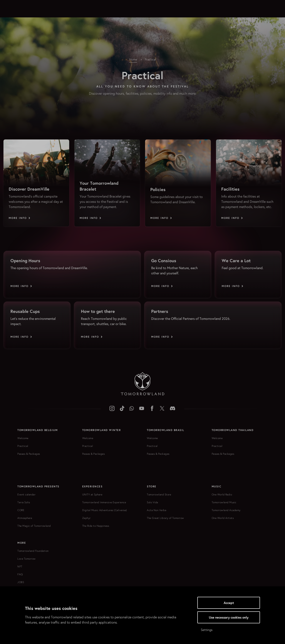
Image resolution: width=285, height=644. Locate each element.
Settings (207, 630)
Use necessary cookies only (229, 617)
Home (133, 59)
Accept (229, 603)
